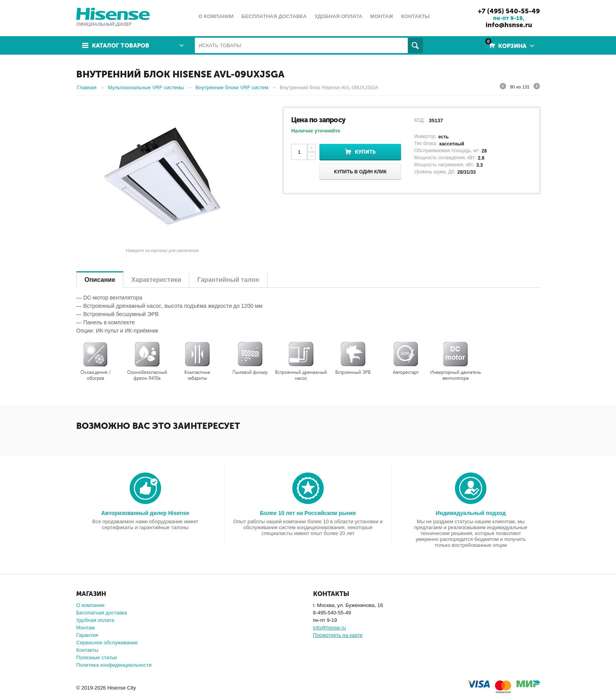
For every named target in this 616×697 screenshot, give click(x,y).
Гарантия (87, 635)
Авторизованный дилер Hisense (145, 513)
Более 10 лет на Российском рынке (308, 513)
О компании (90, 605)
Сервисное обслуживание (107, 643)
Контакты (87, 650)
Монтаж (85, 628)
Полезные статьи (96, 657)
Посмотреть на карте (338, 635)
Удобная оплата (95, 620)
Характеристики (156, 280)
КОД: (419, 120)
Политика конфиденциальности (114, 665)
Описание (100, 280)
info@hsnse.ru (509, 25)
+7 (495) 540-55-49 (509, 11)
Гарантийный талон (228, 280)
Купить (365, 152)
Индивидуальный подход (471, 513)
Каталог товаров (121, 46)
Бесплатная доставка (102, 613)
